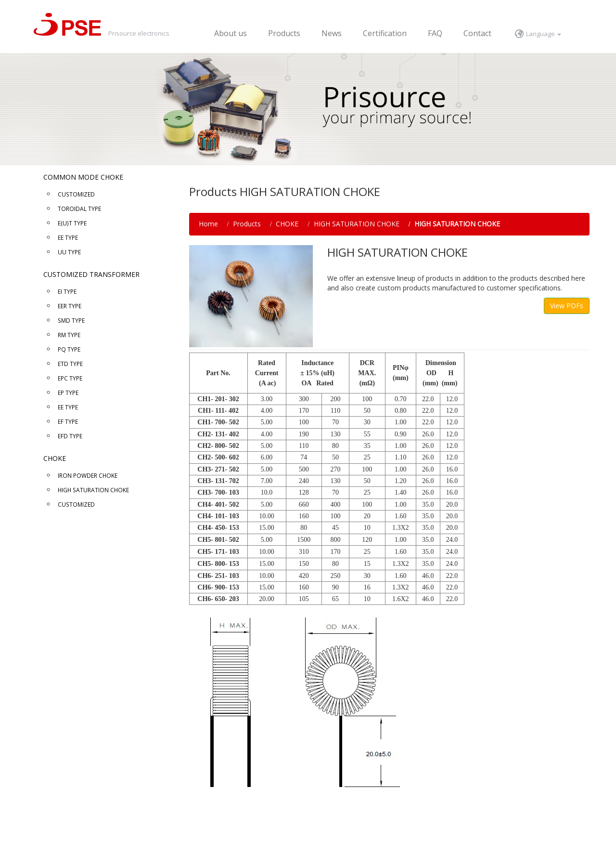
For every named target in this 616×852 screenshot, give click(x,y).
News (332, 33)
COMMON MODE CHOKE (83, 177)
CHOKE (55, 458)
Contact (477, 33)
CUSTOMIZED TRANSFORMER (91, 274)
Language (544, 34)
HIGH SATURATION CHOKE (357, 224)
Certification (385, 33)
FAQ (435, 33)
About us (231, 33)
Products (284, 33)
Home (208, 224)
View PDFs (567, 306)
